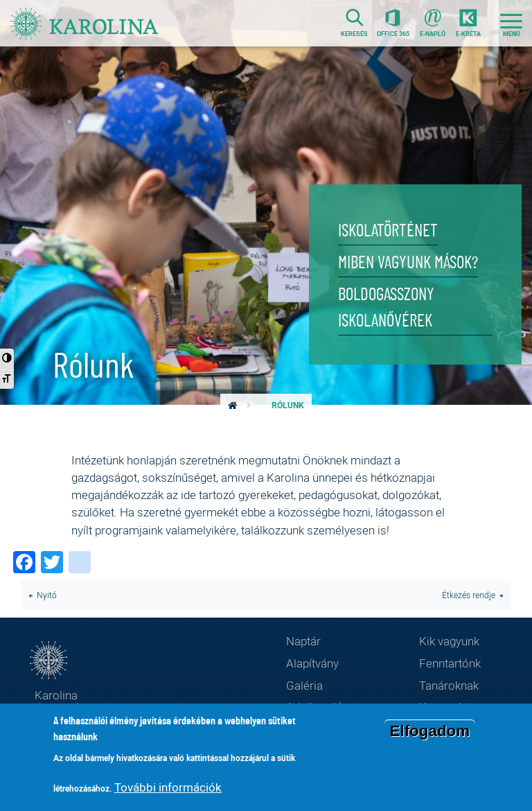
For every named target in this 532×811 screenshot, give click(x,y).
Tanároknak (449, 685)
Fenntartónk (450, 663)
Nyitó (47, 595)
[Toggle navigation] (511, 23)
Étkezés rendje (469, 595)
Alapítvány (312, 663)
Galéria (304, 685)
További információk (168, 789)
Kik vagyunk (449, 641)
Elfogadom (430, 733)
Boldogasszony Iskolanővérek (386, 308)
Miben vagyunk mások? (408, 263)
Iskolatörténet (388, 231)
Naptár (303, 641)
